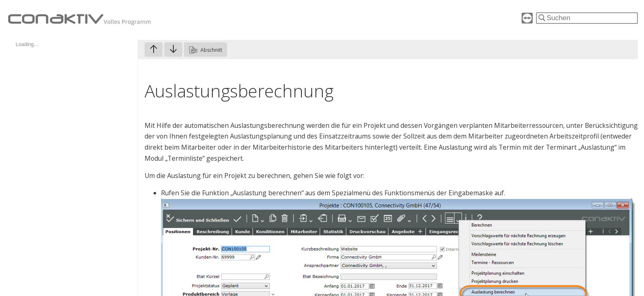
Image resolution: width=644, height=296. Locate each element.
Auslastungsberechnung (239, 91)
